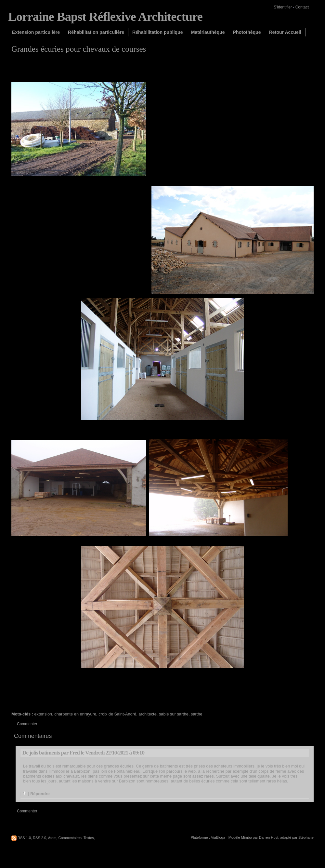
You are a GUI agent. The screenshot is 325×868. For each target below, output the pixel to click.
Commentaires (70, 838)
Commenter (27, 724)
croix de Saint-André (117, 714)
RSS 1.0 (24, 838)
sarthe (197, 714)
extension (43, 714)
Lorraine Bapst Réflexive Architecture (105, 17)
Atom (52, 838)
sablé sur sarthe (174, 714)
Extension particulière (36, 32)
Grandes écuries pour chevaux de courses (79, 49)
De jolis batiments (41, 753)
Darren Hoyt (269, 837)
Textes (89, 838)
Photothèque (247, 32)
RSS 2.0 (39, 838)
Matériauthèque (208, 32)
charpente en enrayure (75, 714)
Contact (302, 7)
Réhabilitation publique (158, 32)
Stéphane (306, 837)
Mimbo (247, 837)
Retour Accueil (285, 32)
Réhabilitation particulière (96, 32)
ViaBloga (218, 837)
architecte (147, 714)
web (192, 771)
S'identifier (283, 7)
